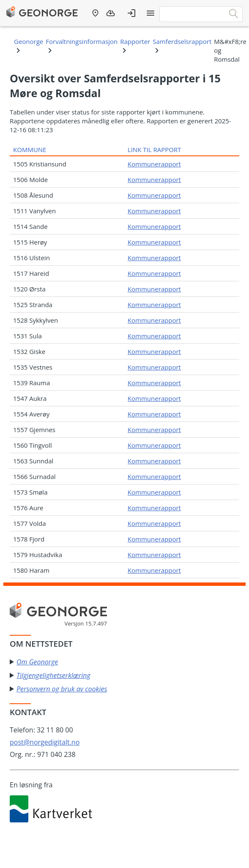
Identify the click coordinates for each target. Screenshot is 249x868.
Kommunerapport (154, 164)
